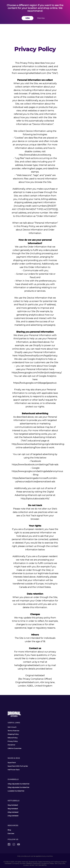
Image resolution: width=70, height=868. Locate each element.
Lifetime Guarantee (14, 748)
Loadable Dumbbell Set (16, 791)
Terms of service (13, 731)
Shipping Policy (13, 734)
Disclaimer (11, 745)
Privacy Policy (13, 741)
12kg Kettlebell (13, 805)
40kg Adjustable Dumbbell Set (18, 784)
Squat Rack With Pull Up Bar (18, 766)
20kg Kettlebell (13, 812)
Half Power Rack (14, 770)
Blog (9, 830)
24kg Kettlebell (13, 816)
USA (28, 18)
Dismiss (41, 18)
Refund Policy (13, 738)
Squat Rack (12, 763)
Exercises (11, 833)
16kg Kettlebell (13, 809)
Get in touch (12, 727)
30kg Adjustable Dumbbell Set (18, 787)
